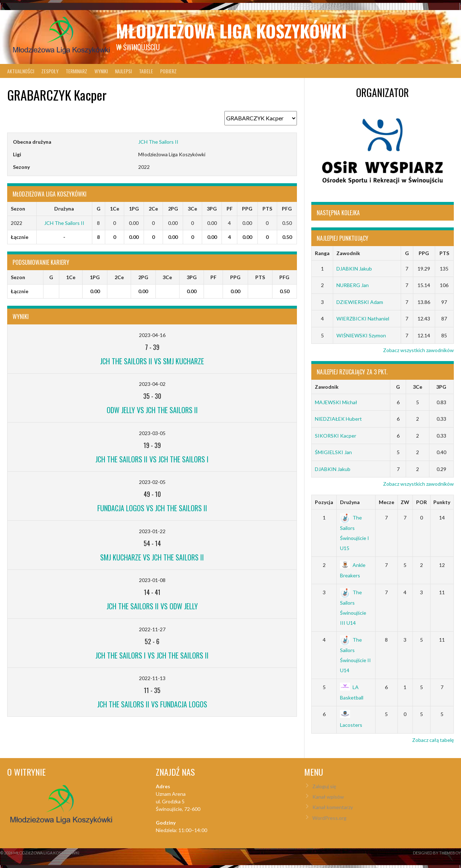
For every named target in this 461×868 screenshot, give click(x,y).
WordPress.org (329, 818)
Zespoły (50, 71)
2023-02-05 (152, 482)
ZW (405, 502)
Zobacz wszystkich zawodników (418, 350)
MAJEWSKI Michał (336, 402)
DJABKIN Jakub (354, 269)
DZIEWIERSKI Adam (360, 302)
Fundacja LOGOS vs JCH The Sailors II (152, 508)
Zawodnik (348, 253)
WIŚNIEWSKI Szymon (361, 335)
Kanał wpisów (328, 797)
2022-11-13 (152, 678)
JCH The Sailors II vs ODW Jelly (152, 606)
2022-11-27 (152, 629)
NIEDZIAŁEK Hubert (338, 419)
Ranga (322, 253)
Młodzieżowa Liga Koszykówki (231, 31)
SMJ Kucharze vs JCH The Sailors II (152, 557)
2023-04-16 (152, 335)
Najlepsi (123, 71)
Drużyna (350, 502)
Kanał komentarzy (333, 807)
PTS (444, 253)
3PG (441, 387)
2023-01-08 (152, 580)
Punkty (442, 502)
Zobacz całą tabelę (433, 740)
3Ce (418, 387)
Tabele (146, 71)
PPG (424, 253)
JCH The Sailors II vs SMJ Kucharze (152, 361)
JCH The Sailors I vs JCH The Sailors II (152, 655)
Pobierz (168, 71)
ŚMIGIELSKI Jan (333, 452)
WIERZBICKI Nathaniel (363, 318)
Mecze (387, 502)
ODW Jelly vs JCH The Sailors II (152, 410)
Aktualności (21, 71)
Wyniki (101, 71)
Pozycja (324, 502)
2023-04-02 (152, 384)
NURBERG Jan (353, 285)
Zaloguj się (324, 786)
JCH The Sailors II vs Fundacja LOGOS (152, 704)
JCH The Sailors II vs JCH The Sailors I (152, 459)
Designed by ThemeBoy (437, 853)
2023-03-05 (152, 433)
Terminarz (76, 71)
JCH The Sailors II (158, 142)
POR (422, 502)
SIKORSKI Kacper (336, 436)
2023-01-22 (152, 531)
